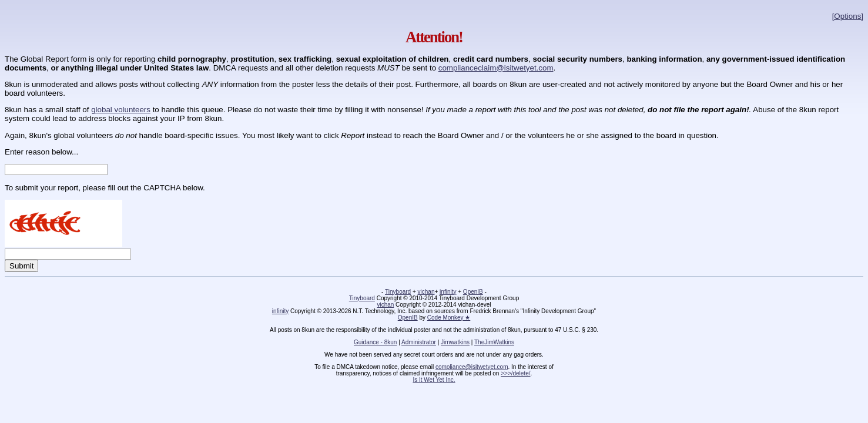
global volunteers (121, 110)
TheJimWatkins (494, 342)
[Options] (848, 16)
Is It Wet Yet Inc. (434, 380)
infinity (448, 292)
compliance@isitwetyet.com (472, 367)
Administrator (419, 342)
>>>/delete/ (515, 373)
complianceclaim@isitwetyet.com (496, 68)
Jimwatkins (455, 342)
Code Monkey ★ (449, 318)
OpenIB (473, 292)
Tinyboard (398, 292)
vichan (426, 292)
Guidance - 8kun (375, 342)
